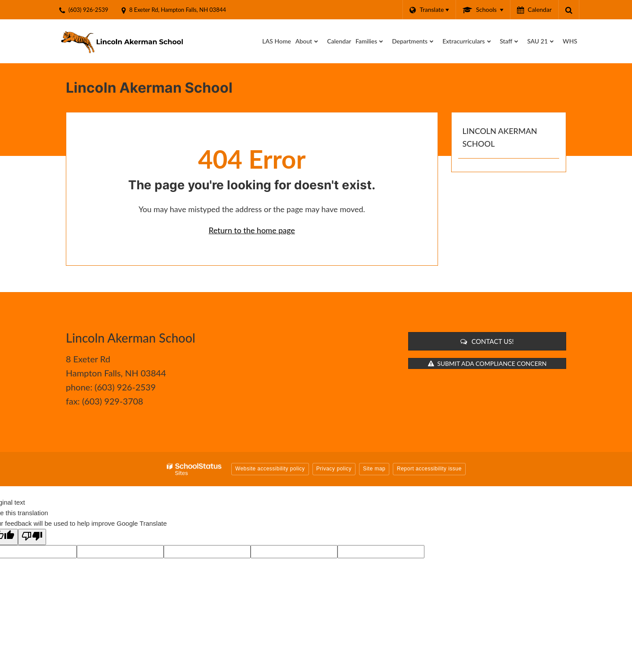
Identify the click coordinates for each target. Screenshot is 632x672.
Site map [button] (374, 469)
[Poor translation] (32, 537)
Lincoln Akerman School (500, 137)
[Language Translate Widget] (429, 10)
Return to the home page (252, 230)
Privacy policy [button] (334, 469)
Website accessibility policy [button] (270, 469)
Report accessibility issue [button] (429, 469)
